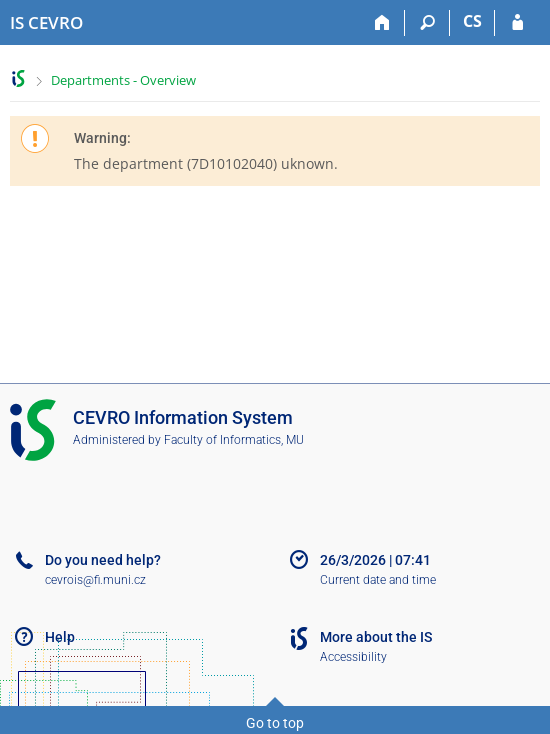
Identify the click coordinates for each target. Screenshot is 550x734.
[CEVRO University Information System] (46, 23)
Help (60, 637)
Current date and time (378, 580)
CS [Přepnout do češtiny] (472, 21)
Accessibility (353, 657)
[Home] (382, 23)
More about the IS (376, 637)
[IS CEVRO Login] (517, 23)
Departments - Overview (123, 80)
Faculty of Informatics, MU (234, 440)
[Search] (427, 23)
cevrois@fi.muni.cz (95, 580)
